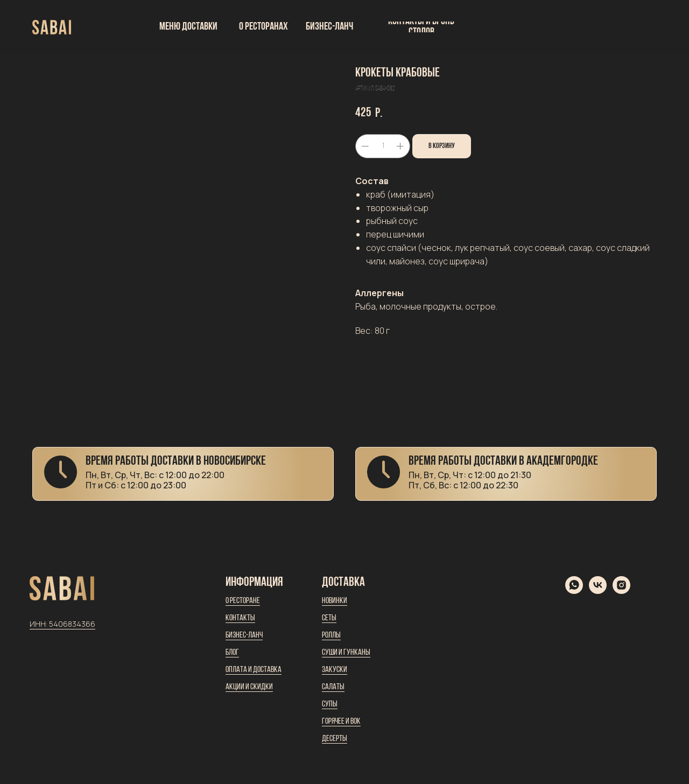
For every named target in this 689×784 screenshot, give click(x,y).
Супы (330, 704)
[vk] (598, 591)
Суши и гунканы (346, 653)
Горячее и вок (341, 722)
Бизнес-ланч (244, 635)
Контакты (240, 618)
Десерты (335, 739)
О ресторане (243, 601)
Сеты (329, 618)
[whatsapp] (574, 591)
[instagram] (621, 591)
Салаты (333, 687)
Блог (232, 653)
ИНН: (39, 624)
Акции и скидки (249, 687)
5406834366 (72, 624)
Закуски (335, 670)
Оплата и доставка (254, 670)
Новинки (335, 601)
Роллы (331, 635)
